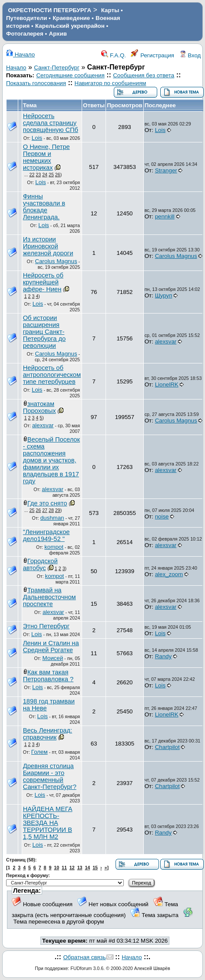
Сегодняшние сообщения (70, 75)
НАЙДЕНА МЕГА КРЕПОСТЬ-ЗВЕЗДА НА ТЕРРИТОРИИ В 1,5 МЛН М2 (48, 823)
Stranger (166, 170)
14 (87, 868)
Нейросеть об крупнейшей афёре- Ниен (43, 282)
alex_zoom (169, 574)
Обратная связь (84, 957)
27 (45, 510)
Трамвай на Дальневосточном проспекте (50, 597)
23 (38, 175)
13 (80, 868)
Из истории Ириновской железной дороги (48, 246)
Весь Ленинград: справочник (48, 734)
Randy (164, 656)
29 (58, 510)
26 (58, 175)
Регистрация (152, 55)
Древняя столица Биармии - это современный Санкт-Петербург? (50, 776)
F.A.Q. (114, 55)
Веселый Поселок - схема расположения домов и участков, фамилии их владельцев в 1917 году (51, 460)
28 (51, 510)
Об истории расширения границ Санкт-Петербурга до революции (44, 332)
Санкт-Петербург (57, 68)
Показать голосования (36, 83)
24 (45, 175)
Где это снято (47, 503)
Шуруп (164, 295)
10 (56, 868)
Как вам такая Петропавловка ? (48, 676)
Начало (20, 54)
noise (162, 516)
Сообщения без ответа (144, 75)
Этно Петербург (46, 626)
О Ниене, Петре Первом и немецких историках (46, 157)
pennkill (165, 216)
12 (72, 868)
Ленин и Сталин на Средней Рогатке (51, 647)
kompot (54, 547)
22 (32, 175)
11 (64, 868)
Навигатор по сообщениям (111, 83)
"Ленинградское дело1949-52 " (46, 535)
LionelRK (167, 384)
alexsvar (166, 342)
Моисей (53, 658)
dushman (52, 518)
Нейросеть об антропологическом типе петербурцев (52, 375)
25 (51, 175)
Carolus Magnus (56, 261)
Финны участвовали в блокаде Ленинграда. (44, 207)
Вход (190, 55)
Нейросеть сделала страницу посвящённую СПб (51, 123)
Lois (37, 138)
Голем (40, 752)
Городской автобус (40, 564)
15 (95, 868)
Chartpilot (167, 747)
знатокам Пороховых (40, 407)
